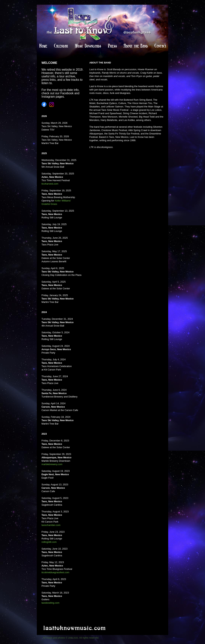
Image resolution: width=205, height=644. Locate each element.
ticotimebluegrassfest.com (55, 572)
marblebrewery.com (52, 464)
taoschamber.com (51, 525)
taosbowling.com (50, 603)
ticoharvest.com (50, 184)
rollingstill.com (49, 542)
